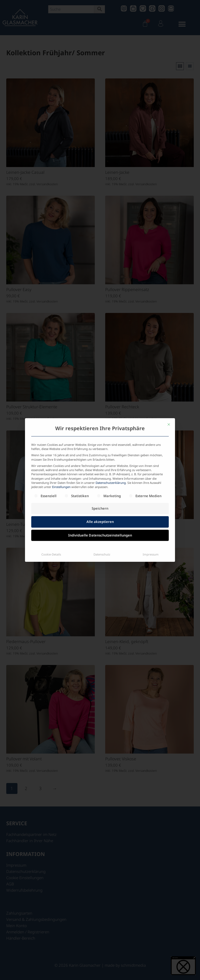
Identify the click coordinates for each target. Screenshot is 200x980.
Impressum (151, 501)
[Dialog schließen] (169, 372)
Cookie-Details (51, 501)
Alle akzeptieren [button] (100, 469)
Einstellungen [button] (61, 434)
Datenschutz (102, 501)
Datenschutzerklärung (111, 430)
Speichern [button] (100, 455)
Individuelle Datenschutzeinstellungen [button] (100, 482)
